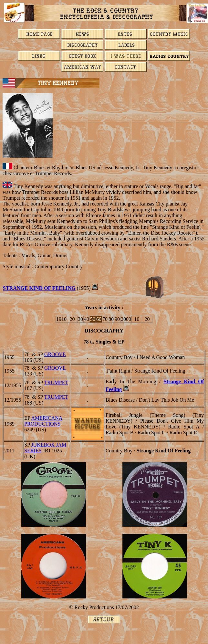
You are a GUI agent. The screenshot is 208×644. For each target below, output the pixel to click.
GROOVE (55, 354)
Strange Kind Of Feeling (39, 288)
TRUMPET (56, 382)
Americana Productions (43, 421)
